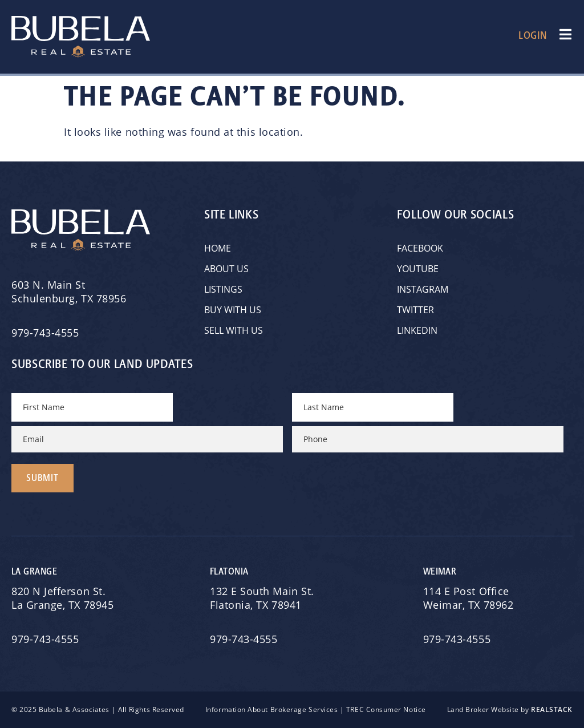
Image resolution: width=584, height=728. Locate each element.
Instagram (423, 289)
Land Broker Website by (510, 709)
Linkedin (417, 330)
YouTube (418, 269)
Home (218, 248)
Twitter (415, 310)
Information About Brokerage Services (271, 709)
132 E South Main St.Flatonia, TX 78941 (262, 598)
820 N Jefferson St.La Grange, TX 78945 (64, 598)
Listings (223, 289)
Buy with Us (233, 310)
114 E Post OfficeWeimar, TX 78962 (470, 598)
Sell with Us (234, 330)
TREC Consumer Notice (386, 709)
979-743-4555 (45, 333)
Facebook (420, 248)
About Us (226, 269)
